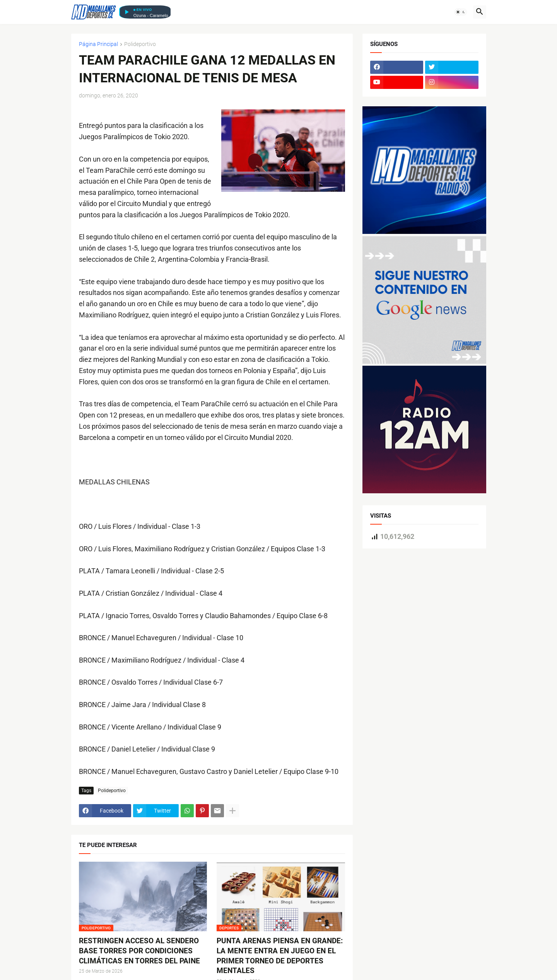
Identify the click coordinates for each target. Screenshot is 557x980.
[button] (461, 12)
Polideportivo (140, 44)
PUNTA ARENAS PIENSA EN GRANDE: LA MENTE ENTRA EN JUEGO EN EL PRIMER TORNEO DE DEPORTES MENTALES (280, 956)
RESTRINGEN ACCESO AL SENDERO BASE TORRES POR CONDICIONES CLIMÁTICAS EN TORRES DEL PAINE (139, 951)
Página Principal (98, 44)
